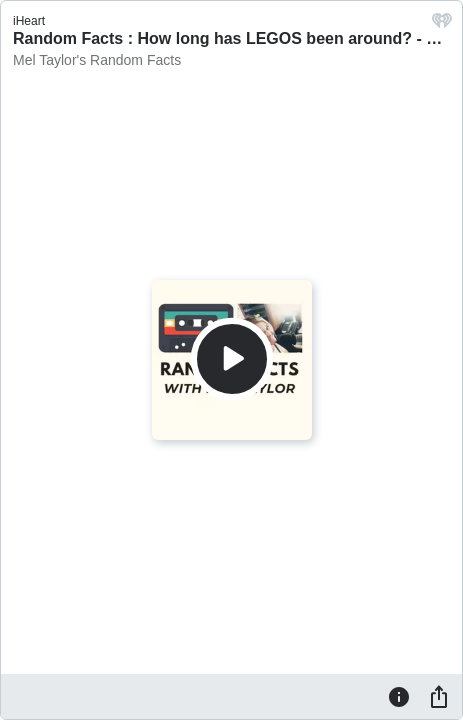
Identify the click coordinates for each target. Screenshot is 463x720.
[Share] (439, 696)
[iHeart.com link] (442, 25)
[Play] (232, 359)
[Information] (399, 696)
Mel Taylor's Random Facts (97, 60)
